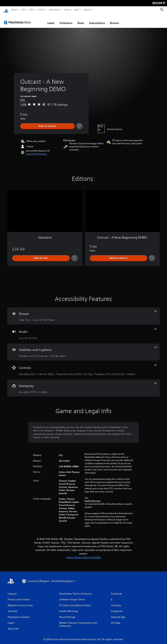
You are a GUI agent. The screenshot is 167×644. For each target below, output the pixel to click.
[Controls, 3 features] (83, 367)
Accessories (54, 10)
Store (76, 10)
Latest (51, 20)
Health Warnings (93, 498)
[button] (36, 151)
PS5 (23, 10)
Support (87, 10)
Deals (81, 20)
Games (14, 10)
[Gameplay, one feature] (83, 385)
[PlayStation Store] (18, 19)
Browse (114, 20)
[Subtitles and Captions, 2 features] (83, 349)
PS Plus (41, 10)
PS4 (31, 10)
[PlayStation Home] (6, 10)
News (67, 10)
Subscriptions (97, 20)
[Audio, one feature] (83, 331)
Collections (66, 20)
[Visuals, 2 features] (83, 313)
